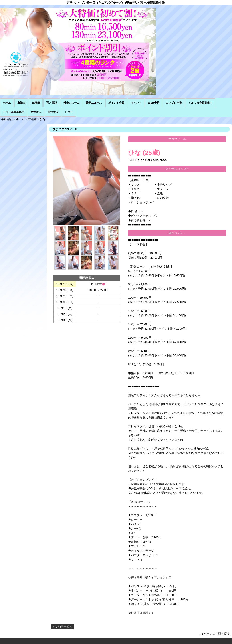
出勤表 (21, 103)
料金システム (71, 103)
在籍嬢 (36, 103)
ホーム (7, 103)
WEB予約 (154, 103)
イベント (136, 103)
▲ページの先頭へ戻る (215, 634)
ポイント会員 (116, 103)
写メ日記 (52, 103)
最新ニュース (94, 103)
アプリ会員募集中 (14, 112)
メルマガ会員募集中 (200, 103)
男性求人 (53, 112)
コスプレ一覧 (174, 103)
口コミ (69, 112)
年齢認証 (7, 119)
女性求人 (36, 112)
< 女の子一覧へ (62, 627)
